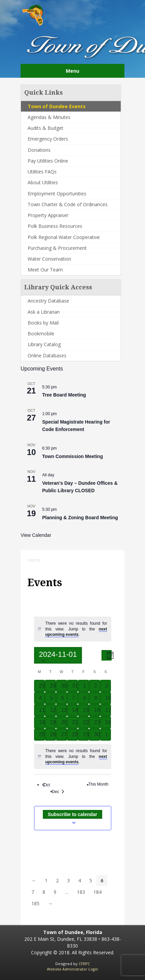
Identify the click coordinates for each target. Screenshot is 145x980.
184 (97, 892)
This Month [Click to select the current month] (100, 784)
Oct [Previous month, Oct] (46, 785)
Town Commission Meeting (72, 456)
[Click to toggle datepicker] (58, 655)
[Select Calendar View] (107, 655)
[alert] (76, 629)
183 (81, 892)
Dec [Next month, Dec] (60, 792)
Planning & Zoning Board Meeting (80, 518)
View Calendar (36, 535)
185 (35, 903)
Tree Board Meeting (64, 395)
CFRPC (84, 964)
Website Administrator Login (72, 969)
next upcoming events (76, 632)
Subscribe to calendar (72, 814)
